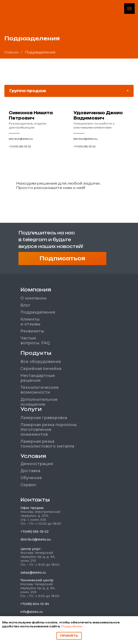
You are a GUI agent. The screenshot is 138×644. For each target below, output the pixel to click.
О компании (34, 298)
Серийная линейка (41, 369)
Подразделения (38, 312)
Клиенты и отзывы (30, 322)
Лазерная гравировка (44, 418)
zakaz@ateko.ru (33, 573)
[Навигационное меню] (129, 9)
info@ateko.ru (31, 612)
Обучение (31, 478)
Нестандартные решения (38, 378)
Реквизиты (32, 331)
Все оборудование (41, 362)
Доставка (30, 471)
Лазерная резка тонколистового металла (47, 444)
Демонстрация (37, 464)
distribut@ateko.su (21, 139)
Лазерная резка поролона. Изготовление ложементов (49, 430)
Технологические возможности (40, 390)
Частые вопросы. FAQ (35, 341)
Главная (12, 52)
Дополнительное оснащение (39, 402)
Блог (25, 305)
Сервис (28, 485)
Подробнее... (73, 626)
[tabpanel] (69, 146)
